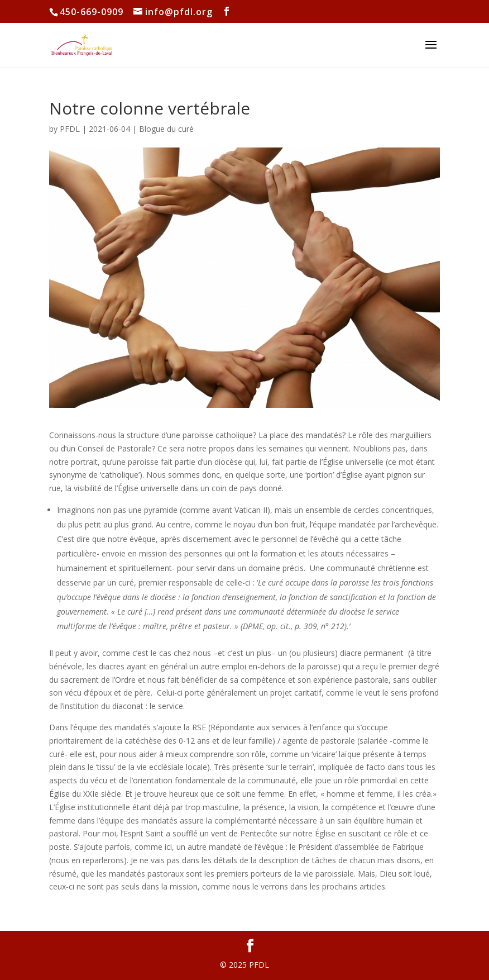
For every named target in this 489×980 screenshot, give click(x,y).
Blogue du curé (166, 129)
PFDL (70, 129)
